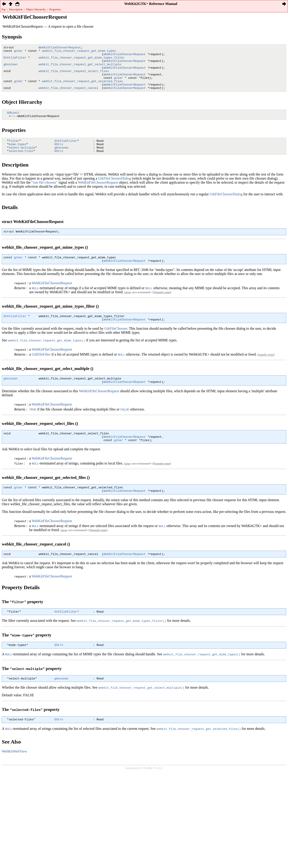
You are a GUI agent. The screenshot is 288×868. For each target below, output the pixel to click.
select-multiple (22, 160)
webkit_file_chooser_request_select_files (74, 76)
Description (16, 9)
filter (14, 151)
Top (3, 9)
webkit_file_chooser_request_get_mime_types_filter (82, 60)
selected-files (21, 164)
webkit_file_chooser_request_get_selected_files (82, 88)
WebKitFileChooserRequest (60, 48)
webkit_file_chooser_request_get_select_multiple (80, 68)
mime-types (18, 156)
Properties (55, 9)
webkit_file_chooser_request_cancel (69, 97)
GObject (13, 122)
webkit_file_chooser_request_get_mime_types (79, 52)
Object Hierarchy (36, 9)
